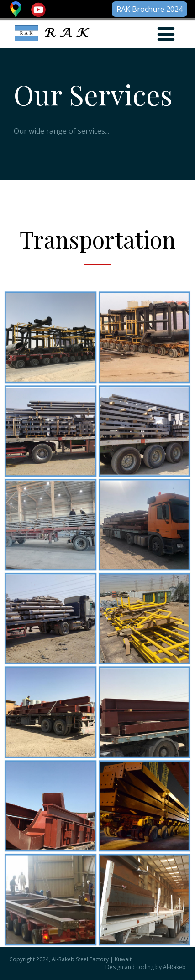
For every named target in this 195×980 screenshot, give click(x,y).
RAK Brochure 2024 (150, 9)
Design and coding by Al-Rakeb (146, 967)
